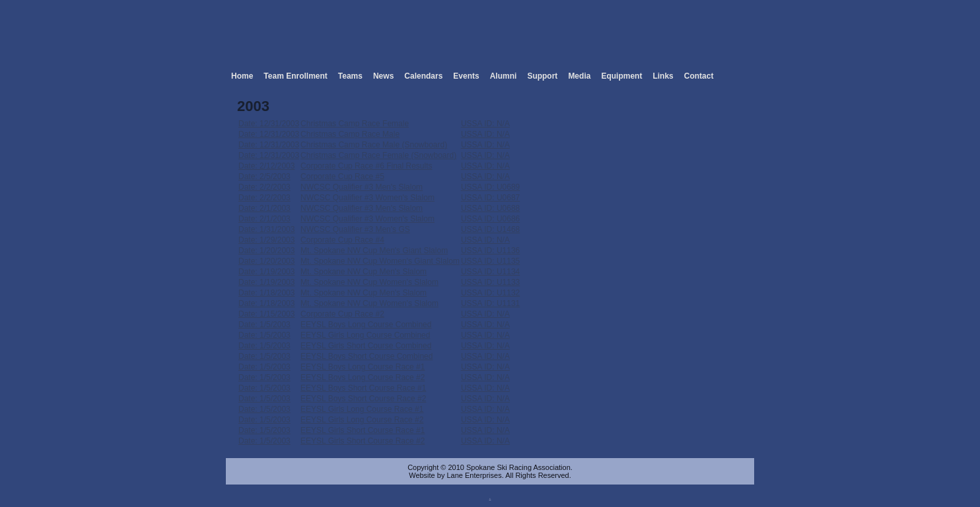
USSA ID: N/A (485, 124)
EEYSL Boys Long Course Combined (366, 325)
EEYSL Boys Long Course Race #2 (363, 377)
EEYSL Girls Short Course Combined (366, 346)
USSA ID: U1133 (490, 282)
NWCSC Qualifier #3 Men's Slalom (362, 187)
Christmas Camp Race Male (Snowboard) (374, 145)
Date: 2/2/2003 (264, 187)
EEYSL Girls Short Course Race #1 (363, 430)
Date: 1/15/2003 (266, 314)
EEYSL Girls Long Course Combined (365, 335)
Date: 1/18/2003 (266, 293)
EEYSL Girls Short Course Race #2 (363, 441)
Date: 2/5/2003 (264, 176)
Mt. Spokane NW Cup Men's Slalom (364, 272)
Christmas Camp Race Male (350, 134)
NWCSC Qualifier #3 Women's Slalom (367, 198)
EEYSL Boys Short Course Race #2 (363, 399)
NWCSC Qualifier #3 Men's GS (355, 229)
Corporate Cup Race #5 (342, 176)
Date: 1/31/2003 (266, 229)
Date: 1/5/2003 (264, 325)
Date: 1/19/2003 (266, 272)
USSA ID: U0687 (490, 198)
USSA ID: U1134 (490, 272)
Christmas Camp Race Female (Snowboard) (378, 155)
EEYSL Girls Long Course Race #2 (362, 420)
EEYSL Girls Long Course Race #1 (362, 409)
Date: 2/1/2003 (264, 208)
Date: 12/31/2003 (269, 124)
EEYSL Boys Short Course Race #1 (363, 388)
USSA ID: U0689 (490, 187)
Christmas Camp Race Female (355, 124)
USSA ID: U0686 (490, 219)
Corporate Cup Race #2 (342, 314)
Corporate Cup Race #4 (342, 240)
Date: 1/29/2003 (266, 240)
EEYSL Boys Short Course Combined (367, 356)
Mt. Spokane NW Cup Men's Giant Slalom (374, 251)
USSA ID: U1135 (490, 261)
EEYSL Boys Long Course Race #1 (363, 367)
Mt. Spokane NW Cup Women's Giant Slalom (380, 261)
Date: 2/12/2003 (266, 166)
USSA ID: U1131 (490, 303)
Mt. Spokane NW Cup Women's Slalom (369, 282)
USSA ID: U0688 (490, 208)
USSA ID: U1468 (490, 229)
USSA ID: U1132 (490, 293)
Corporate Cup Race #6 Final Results (366, 166)
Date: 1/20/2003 (266, 251)
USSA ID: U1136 (490, 251)
